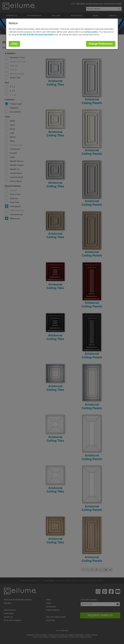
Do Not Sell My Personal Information (37, 35)
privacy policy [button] (92, 32)
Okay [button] (14, 44)
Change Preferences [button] (101, 44)
